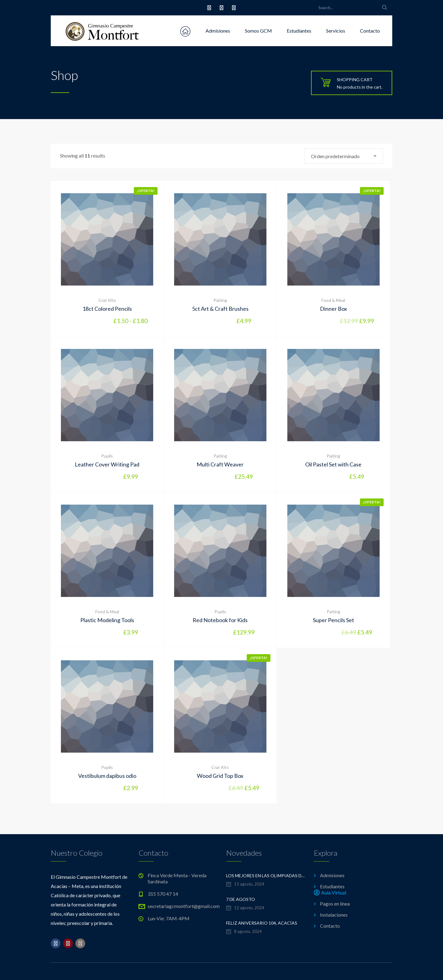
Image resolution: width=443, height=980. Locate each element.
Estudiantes (299, 31)
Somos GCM (258, 31)
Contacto (370, 31)
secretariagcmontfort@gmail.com (184, 906)
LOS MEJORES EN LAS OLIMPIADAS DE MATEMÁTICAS (265, 876)
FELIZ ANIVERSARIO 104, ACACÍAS (262, 923)
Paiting (220, 300)
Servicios (336, 31)
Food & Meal (333, 300)
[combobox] (344, 156)
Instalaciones (334, 915)
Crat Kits (107, 300)
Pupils (107, 456)
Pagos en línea (335, 904)
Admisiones (218, 31)
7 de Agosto (241, 899)
